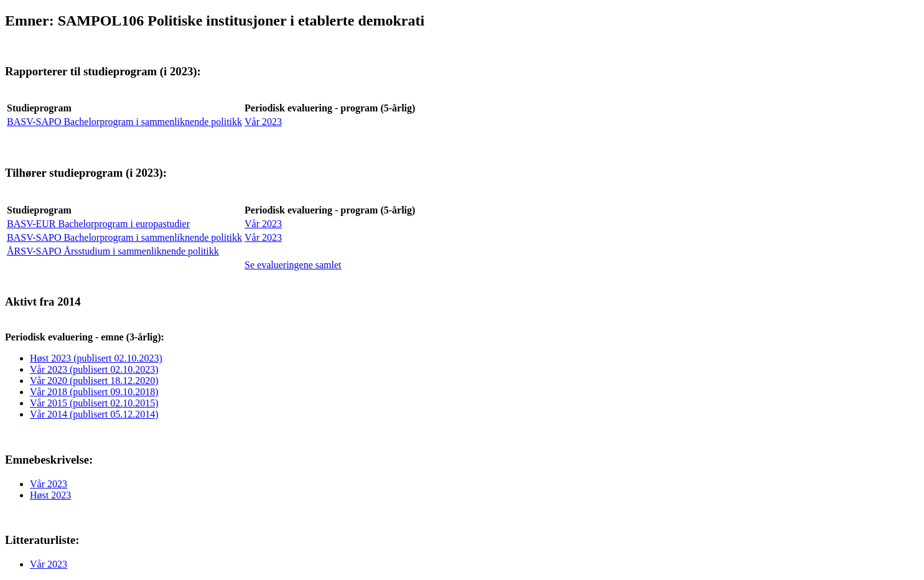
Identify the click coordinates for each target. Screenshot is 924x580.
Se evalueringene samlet (293, 265)
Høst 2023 (50, 495)
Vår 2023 (263, 122)
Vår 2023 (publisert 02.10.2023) (94, 369)
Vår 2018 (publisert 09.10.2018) (94, 392)
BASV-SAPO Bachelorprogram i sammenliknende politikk (124, 122)
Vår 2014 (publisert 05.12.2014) (94, 414)
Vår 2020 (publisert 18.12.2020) (94, 381)
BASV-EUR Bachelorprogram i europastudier (98, 224)
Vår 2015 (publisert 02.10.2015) (94, 403)
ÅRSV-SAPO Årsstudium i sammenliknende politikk (113, 251)
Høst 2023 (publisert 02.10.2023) (96, 358)
